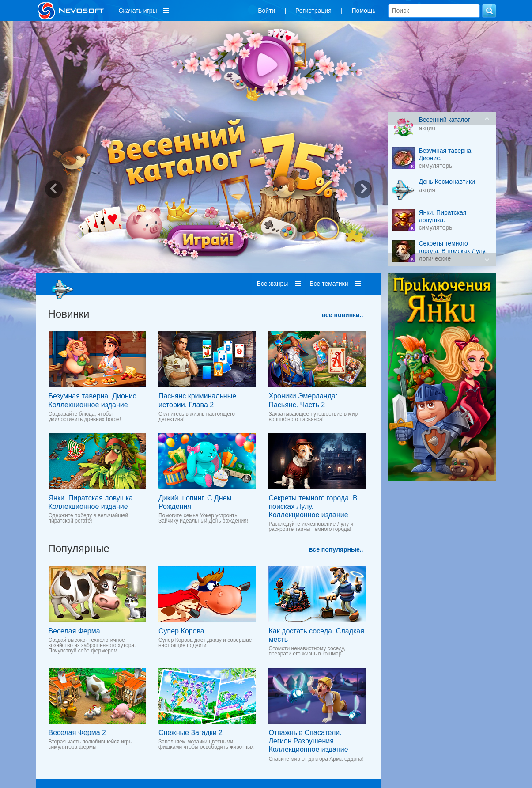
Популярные (79, 548)
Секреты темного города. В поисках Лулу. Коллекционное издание (313, 506)
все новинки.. (343, 315)
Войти (266, 11)
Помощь (364, 11)
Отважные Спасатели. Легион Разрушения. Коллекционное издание (308, 741)
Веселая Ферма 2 (77, 733)
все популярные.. (336, 549)
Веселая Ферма (74, 631)
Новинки (69, 314)
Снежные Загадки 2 (191, 733)
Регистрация (313, 11)
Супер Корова (181, 631)
